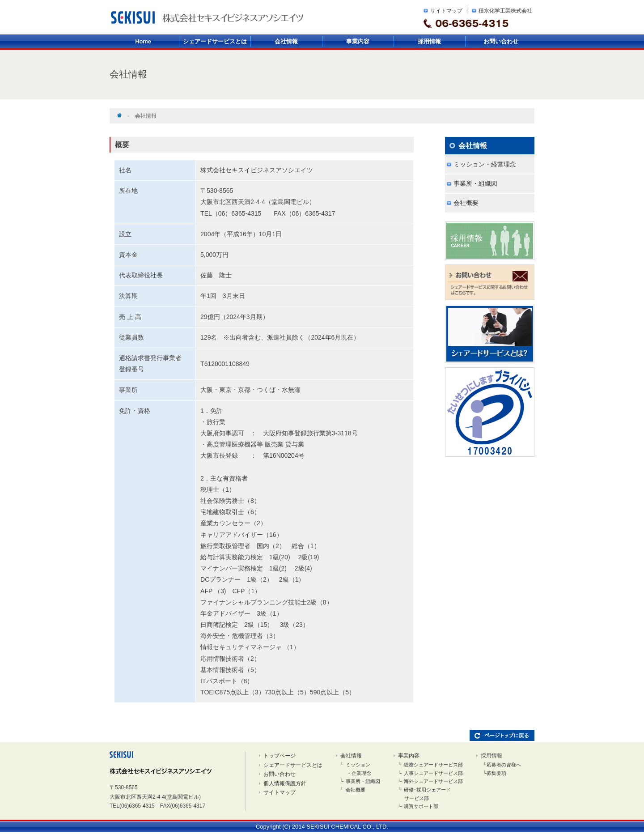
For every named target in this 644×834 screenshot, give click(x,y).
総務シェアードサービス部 (433, 765)
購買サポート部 (421, 806)
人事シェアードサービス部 (433, 773)
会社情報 (286, 41)
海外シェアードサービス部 (433, 781)
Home (143, 41)
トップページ (280, 756)
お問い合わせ (501, 41)
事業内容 (358, 41)
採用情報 (429, 41)
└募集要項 (495, 773)
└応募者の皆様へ (502, 765)
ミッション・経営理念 (485, 164)
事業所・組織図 (475, 183)
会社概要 (466, 203)
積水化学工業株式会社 (505, 11)
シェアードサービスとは (215, 41)
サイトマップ (446, 11)
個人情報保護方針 (285, 783)
